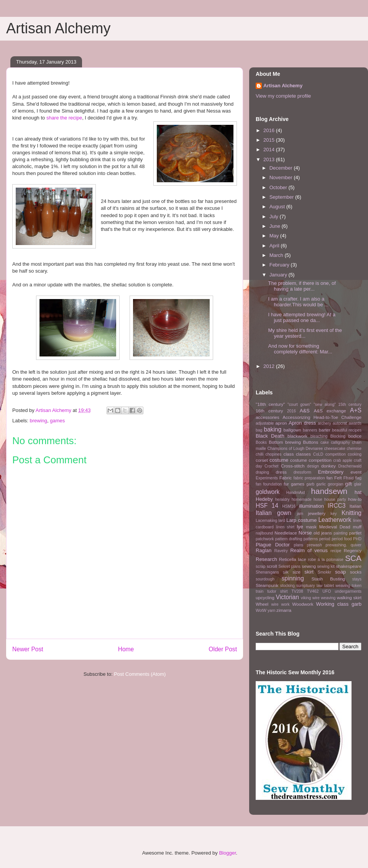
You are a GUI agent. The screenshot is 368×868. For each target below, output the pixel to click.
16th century (269, 411)
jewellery (317, 513)
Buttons (311, 442)
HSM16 (289, 506)
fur (286, 484)
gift (348, 484)
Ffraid (349, 478)
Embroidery (331, 472)
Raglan (264, 550)
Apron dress (302, 423)
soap (340, 572)
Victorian (287, 597)
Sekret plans (289, 566)
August (278, 207)
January (279, 275)
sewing (309, 566)
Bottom (276, 442)
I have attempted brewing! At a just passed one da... (302, 318)
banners (310, 430)
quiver (356, 545)
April (275, 246)
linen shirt (285, 527)
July (275, 217)
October (279, 187)
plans (298, 545)
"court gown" (299, 405)
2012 (270, 366)
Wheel (262, 604)
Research (266, 559)
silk (286, 572)
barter (324, 430)
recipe (336, 551)
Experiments (267, 478)
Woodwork (303, 604)
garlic (321, 484)
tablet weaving (337, 586)
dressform (302, 472)
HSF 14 (267, 506)
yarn (271, 611)
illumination (311, 506)
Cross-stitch (293, 466)
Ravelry (281, 551)
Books (261, 442)
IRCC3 (337, 506)
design (313, 466)
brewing (39, 421)
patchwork (265, 539)
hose (318, 499)
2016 (270, 130)
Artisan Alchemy (58, 28)
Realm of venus (309, 550)
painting (340, 533)
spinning (292, 578)
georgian (335, 484)
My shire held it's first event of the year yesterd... (305, 333)
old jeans (323, 533)
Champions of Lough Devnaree (295, 449)
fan (329, 478)
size (297, 572)
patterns (311, 539)
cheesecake (335, 449)
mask (311, 527)
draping (262, 472)
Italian (356, 506)
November (282, 177)
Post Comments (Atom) (140, 674)
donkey (329, 466)
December (282, 168)
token (357, 586)
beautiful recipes (347, 430)
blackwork (297, 436)
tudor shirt (277, 591)
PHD (357, 539)
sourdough (265, 579)
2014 (270, 150)
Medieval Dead (334, 527)
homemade (302, 499)
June (276, 226)
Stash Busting (328, 579)
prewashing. (336, 545)
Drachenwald (350, 466)
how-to (355, 499)
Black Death (270, 436)
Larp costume (301, 520)
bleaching (319, 436)
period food (342, 539)
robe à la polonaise (326, 560)
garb (310, 484)
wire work (280, 604)
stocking (287, 586)
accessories (268, 417)
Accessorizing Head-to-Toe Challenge (322, 417)
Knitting (352, 513)
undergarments (348, 591)
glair (358, 484)
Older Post (223, 649)
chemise (354, 449)
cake (325, 442)
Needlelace (286, 533)
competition (336, 454)
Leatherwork (335, 520)
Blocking (338, 436)
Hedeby (264, 499)
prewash (314, 545)
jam (300, 514)
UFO (327, 591)
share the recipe (64, 118)
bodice (355, 436)
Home (126, 649)
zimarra (284, 610)
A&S (305, 411)
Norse (305, 533)
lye (300, 527)
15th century (350, 405)
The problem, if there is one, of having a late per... (302, 286)
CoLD (318, 454)
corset (262, 460)
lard (282, 521)
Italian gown (274, 513)
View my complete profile (283, 96)
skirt (309, 572)
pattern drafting (289, 539)
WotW (261, 611)
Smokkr (324, 572)
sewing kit (326, 566)
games (57, 421)
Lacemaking (266, 521)
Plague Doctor (273, 545)
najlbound (264, 533)
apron (281, 423)
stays (357, 579)
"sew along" (325, 405)
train (260, 591)
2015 (270, 140)
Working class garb (339, 604)
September (282, 197)
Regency (353, 550)
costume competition (311, 460)
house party (335, 499)
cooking (355, 454)
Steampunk (267, 585)
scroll (272, 566)
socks (356, 572)
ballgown (292, 430)
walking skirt (349, 597)
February (280, 265)
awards (355, 423)
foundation (272, 484)
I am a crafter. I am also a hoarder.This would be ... (298, 302)
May (275, 236)
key (333, 514)
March (277, 255)
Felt (338, 478)
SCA (353, 558)
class (289, 454)
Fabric (286, 478)
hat (358, 492)
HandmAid (296, 493)
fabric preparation (309, 478)
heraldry (283, 499)
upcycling (265, 597)
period (325, 539)
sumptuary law (309, 586)
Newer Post (28, 649)
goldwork (268, 492)
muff (357, 527)
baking (273, 429)
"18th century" (270, 404)
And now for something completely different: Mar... (300, 349)
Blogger (227, 853)
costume (279, 460)
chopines (274, 454)
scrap (260, 566)
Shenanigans (267, 572)
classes (303, 454)
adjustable (265, 423)
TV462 (313, 591)
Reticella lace (293, 559)
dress (281, 472)
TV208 (297, 591)
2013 (270, 159)
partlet (355, 533)
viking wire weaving (318, 598)
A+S (356, 410)
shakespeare (349, 566)
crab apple (343, 460)
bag (259, 430)
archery (324, 423)
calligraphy (340, 442)
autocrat (340, 423)
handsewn (329, 491)
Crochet (271, 466)
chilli (260, 454)
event (356, 472)
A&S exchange (330, 411)
